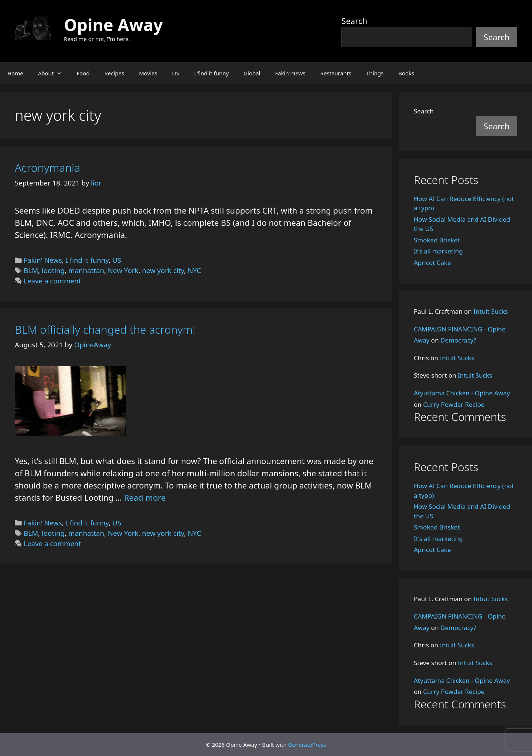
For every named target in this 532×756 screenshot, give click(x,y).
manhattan (86, 270)
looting (53, 270)
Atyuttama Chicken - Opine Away (462, 393)
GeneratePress (307, 745)
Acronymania (47, 168)
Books (406, 73)
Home (15, 73)
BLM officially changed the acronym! (105, 329)
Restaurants (336, 73)
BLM (31, 270)
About (54, 73)
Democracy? (458, 340)
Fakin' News (43, 260)
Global (252, 73)
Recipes (114, 73)
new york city (163, 270)
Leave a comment (52, 281)
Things (375, 73)
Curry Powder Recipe (454, 404)
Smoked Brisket (437, 240)
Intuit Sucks (491, 311)
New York (123, 270)
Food (83, 73)
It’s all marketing (438, 251)
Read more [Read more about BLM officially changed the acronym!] (145, 497)
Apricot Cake (432, 263)
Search (354, 21)
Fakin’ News (290, 73)
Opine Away (113, 25)
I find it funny (211, 73)
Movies (148, 73)
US (176, 73)
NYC (194, 270)
